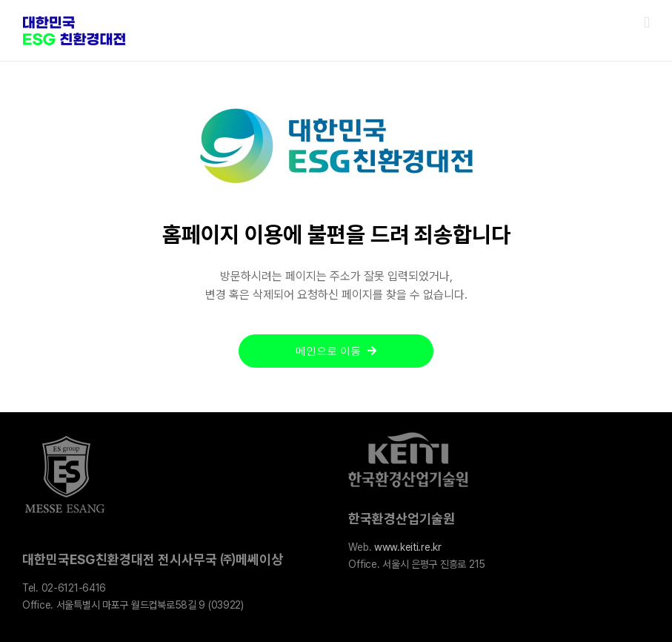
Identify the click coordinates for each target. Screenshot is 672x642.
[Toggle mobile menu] (647, 23)
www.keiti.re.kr (408, 547)
